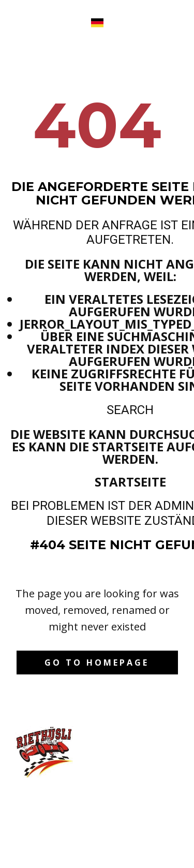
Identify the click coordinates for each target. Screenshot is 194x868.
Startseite (130, 482)
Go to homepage (97, 663)
